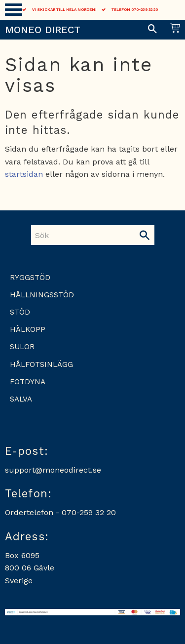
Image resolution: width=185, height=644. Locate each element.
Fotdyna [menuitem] (28, 382)
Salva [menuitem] (21, 399)
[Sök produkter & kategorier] (83, 235)
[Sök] (145, 235)
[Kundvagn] (173, 30)
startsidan (24, 174)
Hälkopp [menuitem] (28, 329)
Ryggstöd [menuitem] (30, 278)
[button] (14, 10)
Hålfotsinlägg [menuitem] (41, 364)
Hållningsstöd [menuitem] (42, 295)
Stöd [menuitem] (20, 312)
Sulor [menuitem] (22, 347)
